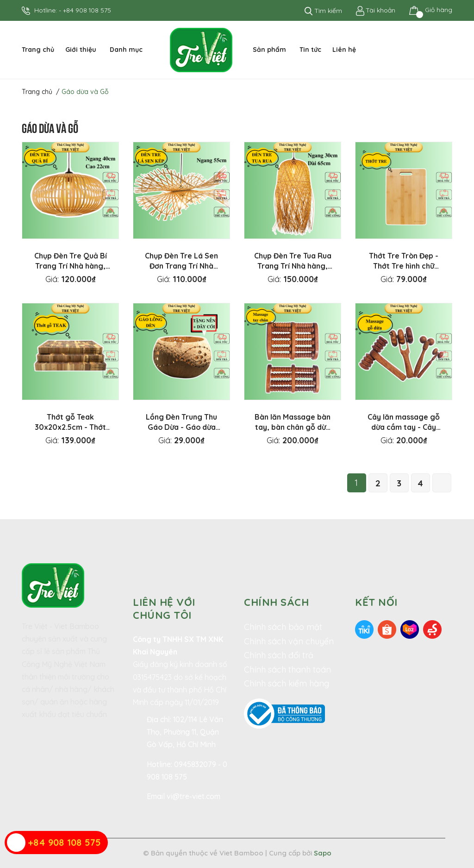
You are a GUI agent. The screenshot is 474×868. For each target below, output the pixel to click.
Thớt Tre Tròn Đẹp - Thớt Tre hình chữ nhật (404, 266)
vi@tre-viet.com (193, 796)
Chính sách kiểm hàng (287, 683)
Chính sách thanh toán (287, 670)
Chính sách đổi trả (279, 655)
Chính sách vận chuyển (289, 641)
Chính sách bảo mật (283, 627)
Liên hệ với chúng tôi (164, 609)
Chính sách (276, 602)
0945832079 (196, 764)
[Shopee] (387, 629)
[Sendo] (432, 629)
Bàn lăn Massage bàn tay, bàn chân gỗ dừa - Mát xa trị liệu (293, 427)
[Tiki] (364, 629)
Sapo (323, 853)
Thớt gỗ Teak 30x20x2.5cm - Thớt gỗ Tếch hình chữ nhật (71, 427)
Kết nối (376, 602)
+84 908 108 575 (87, 10)
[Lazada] (410, 629)
